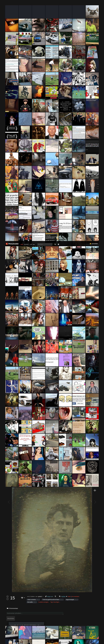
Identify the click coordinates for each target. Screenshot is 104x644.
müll (31, 3)
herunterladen (76, 356)
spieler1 (40, 356)
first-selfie (30, 361)
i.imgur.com (50, 356)
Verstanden (97, 640)
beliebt (26, 3)
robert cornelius (32, 359)
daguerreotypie (70, 359)
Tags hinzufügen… (55, 361)
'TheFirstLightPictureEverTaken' (51, 359)
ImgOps (63, 356)
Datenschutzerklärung (56, 641)
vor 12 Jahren (31, 356)
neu (22, 3)
